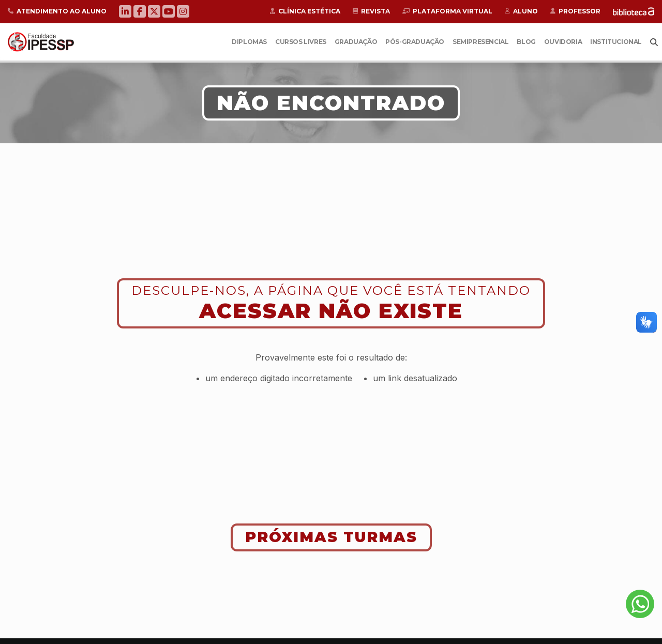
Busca (654, 42)
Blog (526, 42)
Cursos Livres (301, 42)
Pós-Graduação (415, 42)
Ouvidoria (563, 42)
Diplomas (249, 42)
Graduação (356, 42)
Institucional (616, 42)
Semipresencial (480, 42)
